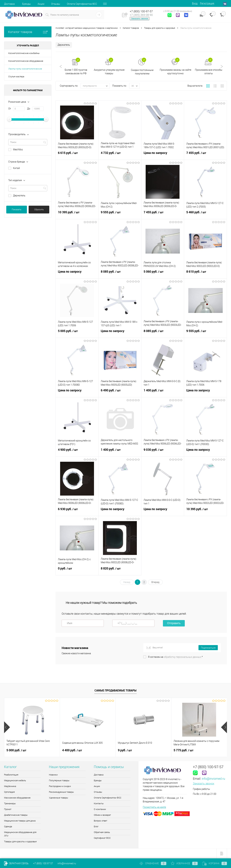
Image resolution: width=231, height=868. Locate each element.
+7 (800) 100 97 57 (43, 863)
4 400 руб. (72, 750)
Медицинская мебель (15, 780)
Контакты (99, 803)
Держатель (19, 196)
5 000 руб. (16, 750)
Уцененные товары (59, 798)
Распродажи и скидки (60, 786)
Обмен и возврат (102, 815)
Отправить (174, 623)
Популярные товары (59, 780)
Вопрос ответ (101, 821)
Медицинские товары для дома (20, 821)
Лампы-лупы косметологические (25, 69)
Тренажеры (10, 803)
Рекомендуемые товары (61, 792)
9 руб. (125, 750)
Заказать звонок (140, 19)
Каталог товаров (28, 32)
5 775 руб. (183, 750)
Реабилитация (11, 775)
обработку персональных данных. (183, 657)
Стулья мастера (16, 77)
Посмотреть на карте (154, 807)
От (10, 109)
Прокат (8, 809)
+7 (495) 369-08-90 (141, 15)
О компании (100, 809)
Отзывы (56, 4)
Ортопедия (9, 792)
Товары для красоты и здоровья (20, 842)
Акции (41, 4)
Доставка (9, 4)
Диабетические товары (16, 815)
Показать (17, 209)
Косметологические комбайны (24, 53)
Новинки (53, 775)
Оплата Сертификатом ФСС (82, 4)
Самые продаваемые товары (115, 690)
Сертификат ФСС (102, 838)
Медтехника (10, 786)
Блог (96, 826)
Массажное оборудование (17, 798)
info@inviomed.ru (213, 779)
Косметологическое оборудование (26, 61)
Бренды (27, 4)
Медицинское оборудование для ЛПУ (20, 834)
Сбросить (39, 209)
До (29, 109)
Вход (195, 3)
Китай (16, 168)
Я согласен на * (175, 657)
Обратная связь (102, 832)
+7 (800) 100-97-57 (141, 11)
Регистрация (207, 3)
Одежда (8, 826)
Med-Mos (18, 150)
